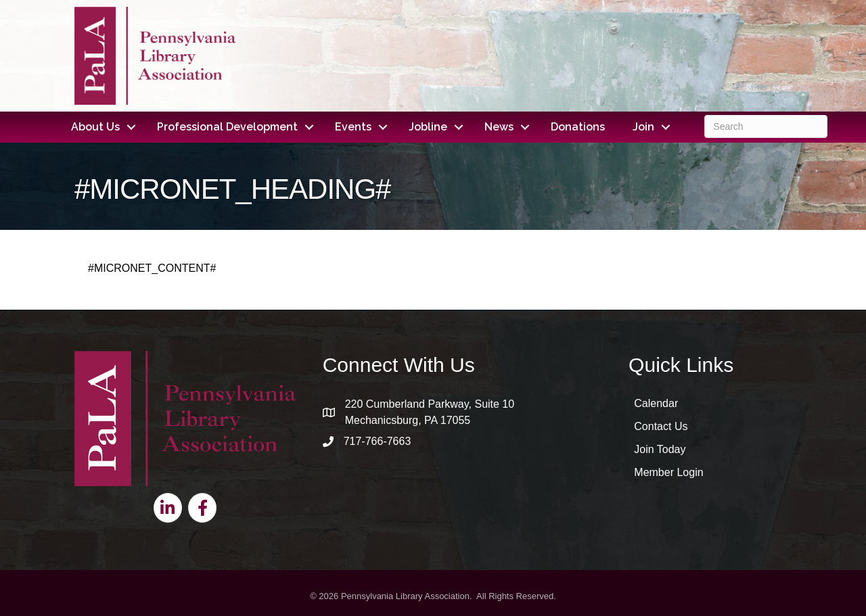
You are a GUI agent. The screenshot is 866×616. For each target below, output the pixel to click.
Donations (578, 127)
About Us (95, 127)
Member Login (668, 472)
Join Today (660, 449)
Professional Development (227, 127)
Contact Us (661, 426)
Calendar (656, 403)
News (499, 127)
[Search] (766, 126)
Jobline (428, 127)
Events (353, 127)
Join (643, 127)
